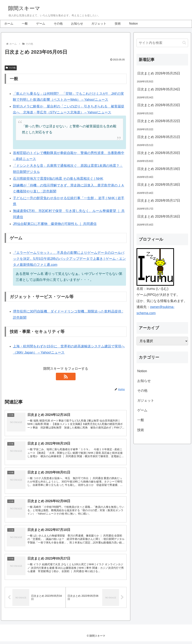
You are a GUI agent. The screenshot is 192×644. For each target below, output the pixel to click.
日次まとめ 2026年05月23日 (159, 105)
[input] (162, 43)
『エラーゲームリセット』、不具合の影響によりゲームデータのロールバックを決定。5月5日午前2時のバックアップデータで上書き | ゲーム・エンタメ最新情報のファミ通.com (69, 259)
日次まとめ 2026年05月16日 (159, 216)
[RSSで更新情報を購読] (66, 376)
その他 (11, 68)
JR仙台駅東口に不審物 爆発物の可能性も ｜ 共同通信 (55, 224)
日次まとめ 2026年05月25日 (159, 73)
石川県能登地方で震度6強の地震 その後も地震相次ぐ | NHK (58, 179)
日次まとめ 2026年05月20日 (159, 153)
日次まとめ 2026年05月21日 (159, 137)
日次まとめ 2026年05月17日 (159, 201)
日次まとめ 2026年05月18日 (159, 185)
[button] (184, 43)
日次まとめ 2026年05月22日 (159, 121)
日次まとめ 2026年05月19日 (159, 169)
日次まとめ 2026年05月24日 (159, 89)
